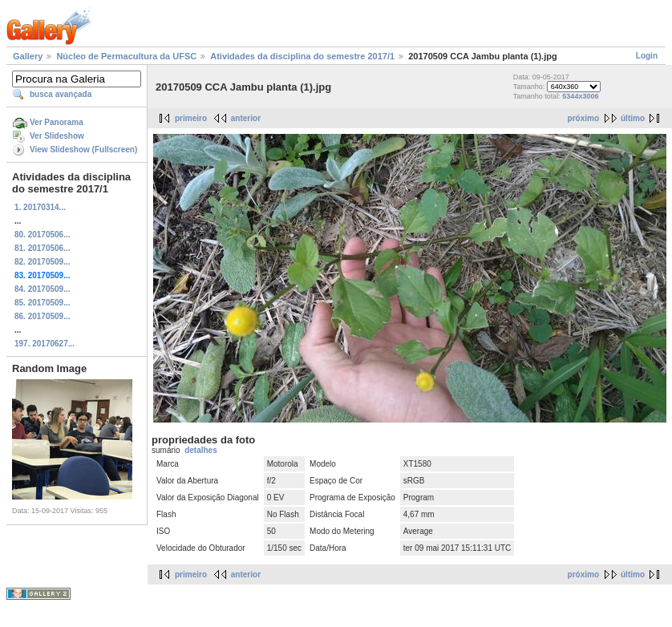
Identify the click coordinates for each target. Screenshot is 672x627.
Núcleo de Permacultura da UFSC (126, 56)
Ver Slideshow (57, 136)
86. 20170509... (43, 316)
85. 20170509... (43, 303)
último (633, 118)
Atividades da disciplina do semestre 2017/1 (302, 56)
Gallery (28, 56)
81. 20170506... (43, 248)
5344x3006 (580, 96)
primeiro (191, 118)
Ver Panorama (57, 122)
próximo (583, 118)
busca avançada (61, 94)
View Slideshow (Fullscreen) (83, 150)
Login (647, 56)
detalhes (201, 450)
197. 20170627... (45, 344)
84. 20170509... (43, 289)
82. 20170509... (43, 262)
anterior (246, 118)
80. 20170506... (43, 235)
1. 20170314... (40, 207)
